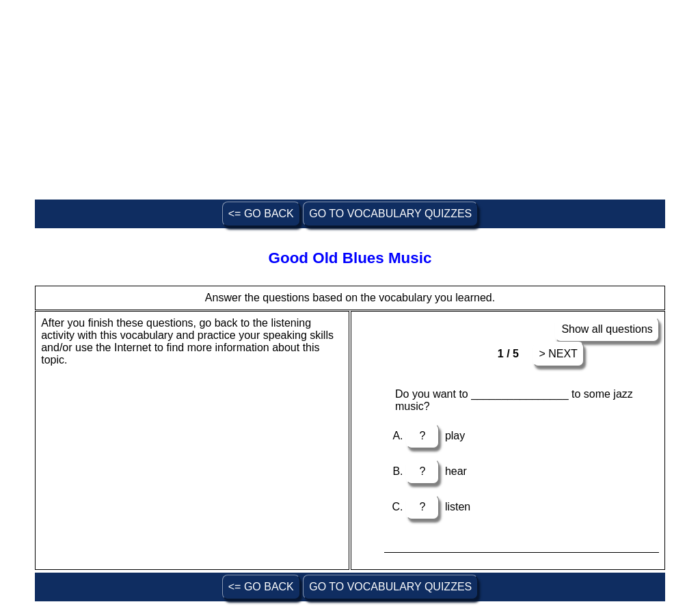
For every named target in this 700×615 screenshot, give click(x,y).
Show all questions (607, 329)
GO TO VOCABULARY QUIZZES (390, 214)
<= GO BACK (261, 214)
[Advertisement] (350, 101)
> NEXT (558, 354)
